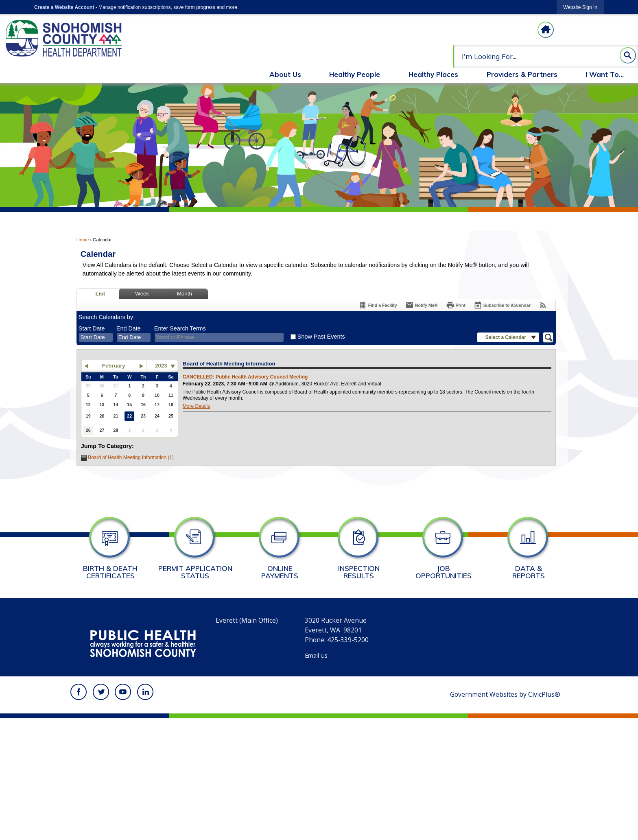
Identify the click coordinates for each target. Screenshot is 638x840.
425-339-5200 (348, 640)
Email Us (316, 655)
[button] (628, 55)
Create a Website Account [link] (64, 7)
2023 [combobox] (161, 366)
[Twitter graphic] (101, 692)
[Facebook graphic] (79, 692)
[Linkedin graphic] (145, 692)
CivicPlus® (544, 694)
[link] (580, 7)
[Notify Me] (422, 305)
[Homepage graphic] (546, 30)
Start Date (92, 328)
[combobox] (96, 337)
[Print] (456, 305)
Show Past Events (321, 337)
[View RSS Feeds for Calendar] (543, 305)
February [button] (114, 366)
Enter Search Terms (180, 328)
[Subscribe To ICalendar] (502, 305)
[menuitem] (285, 75)
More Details (196, 406)
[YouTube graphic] (123, 692)
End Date (129, 328)
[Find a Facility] (378, 305)
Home (83, 240)
